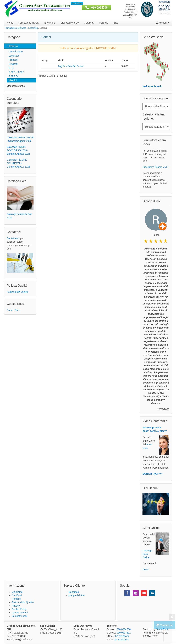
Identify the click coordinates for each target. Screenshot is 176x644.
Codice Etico (13, 310)
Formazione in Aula (29, 23)
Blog (116, 23)
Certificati (89, 23)
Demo (146, 569)
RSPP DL (13, 76)
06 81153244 (122, 640)
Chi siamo (17, 592)
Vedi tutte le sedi (152, 86)
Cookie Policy (19, 609)
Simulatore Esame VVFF (156, 167)
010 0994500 (99, 8)
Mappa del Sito (76, 595)
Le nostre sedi (19, 616)
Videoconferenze (70, 23)
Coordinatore (15, 52)
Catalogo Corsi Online (147, 554)
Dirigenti (12, 64)
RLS (10, 68)
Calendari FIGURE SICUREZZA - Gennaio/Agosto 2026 (18, 163)
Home (10, 23)
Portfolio (104, 23)
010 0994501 (124, 633)
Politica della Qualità (18, 292)
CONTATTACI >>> (152, 474)
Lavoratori (13, 56)
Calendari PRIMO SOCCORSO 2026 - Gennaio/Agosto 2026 (18, 150)
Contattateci (13, 238)
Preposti (12, 60)
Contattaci (74, 592)
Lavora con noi (20, 613)
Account (163, 23)
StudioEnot (162, 629)
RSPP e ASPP (15, 72)
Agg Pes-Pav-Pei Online (71, 66)
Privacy (16, 606)
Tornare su (164, 625)
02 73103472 (122, 636)
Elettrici (12, 80)
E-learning (50, 23)
